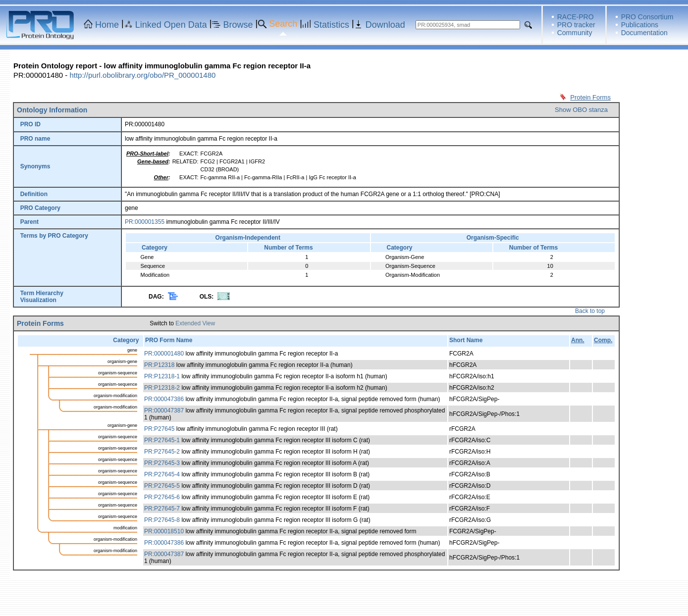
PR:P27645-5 (162, 486)
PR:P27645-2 (162, 452)
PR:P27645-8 (162, 520)
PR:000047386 (164, 399)
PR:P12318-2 (162, 388)
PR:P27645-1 (162, 440)
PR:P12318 (159, 365)
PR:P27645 (159, 429)
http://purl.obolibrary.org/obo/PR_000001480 (142, 75)
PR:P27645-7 (162, 509)
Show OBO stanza (581, 110)
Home (107, 25)
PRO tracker (576, 25)
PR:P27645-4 (162, 474)
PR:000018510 (164, 531)
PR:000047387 (164, 411)
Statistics (331, 25)
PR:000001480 (164, 354)
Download (385, 25)
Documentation (644, 33)
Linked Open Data (171, 25)
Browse (238, 25)
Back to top (590, 311)
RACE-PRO (576, 17)
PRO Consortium (647, 17)
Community (575, 33)
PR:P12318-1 (162, 376)
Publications (640, 25)
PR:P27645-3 (162, 463)
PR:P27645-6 (162, 497)
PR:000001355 (145, 222)
